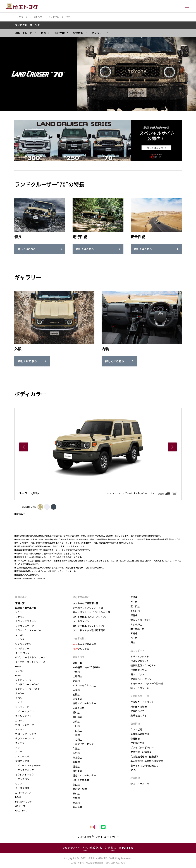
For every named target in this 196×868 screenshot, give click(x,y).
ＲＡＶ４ (20, 729)
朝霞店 (76, 681)
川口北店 (77, 730)
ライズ (19, 702)
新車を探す (21, 597)
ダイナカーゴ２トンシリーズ (30, 662)
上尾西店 (77, 676)
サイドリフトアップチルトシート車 (91, 612)
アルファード (22, 707)
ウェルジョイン (81, 621)
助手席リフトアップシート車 (88, 608)
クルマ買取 (81, 649)
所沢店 (134, 597)
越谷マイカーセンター (84, 775)
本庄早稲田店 (137, 629)
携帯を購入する (139, 715)
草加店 (76, 798)
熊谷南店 (78, 758)
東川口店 (135, 606)
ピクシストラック (25, 775)
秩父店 (76, 803)
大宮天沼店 (79, 708)
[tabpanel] (98, 74)
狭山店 (76, 785)
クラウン (20, 617)
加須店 (76, 721)
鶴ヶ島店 (77, 807)
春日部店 (77, 717)
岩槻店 (76, 694)
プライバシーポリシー (142, 747)
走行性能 (59, 33)
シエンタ (20, 639)
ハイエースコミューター (28, 765)
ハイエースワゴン (24, 711)
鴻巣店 (76, 762)
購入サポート (137, 651)
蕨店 (133, 642)
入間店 (76, 690)
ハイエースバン (23, 756)
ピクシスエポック (25, 770)
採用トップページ (140, 784)
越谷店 (76, 766)
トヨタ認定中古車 (84, 644)
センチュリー (22, 648)
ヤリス (19, 783)
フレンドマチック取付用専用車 (89, 630)
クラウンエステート (26, 621)
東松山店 (135, 611)
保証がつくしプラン (141, 679)
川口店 (76, 726)
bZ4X (18, 797)
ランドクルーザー (25, 680)
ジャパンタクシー (25, 644)
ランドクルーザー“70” (27, 25)
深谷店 (134, 615)
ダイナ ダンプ (22, 653)
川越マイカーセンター (84, 744)
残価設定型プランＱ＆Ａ (143, 665)
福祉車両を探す (81, 597)
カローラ (20, 720)
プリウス (20, 671)
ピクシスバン (22, 779)
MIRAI (18, 675)
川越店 (76, 735)
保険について (137, 711)
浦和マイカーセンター (84, 703)
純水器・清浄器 (139, 707)
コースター (21, 635)
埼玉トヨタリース (140, 688)
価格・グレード (23, 33)
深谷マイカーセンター (142, 620)
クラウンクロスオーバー (28, 630)
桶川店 (76, 712)
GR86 (18, 666)
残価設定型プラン (140, 661)
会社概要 (135, 739)
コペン (19, 698)
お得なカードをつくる (142, 702)
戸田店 (134, 602)
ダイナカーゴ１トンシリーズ (30, 657)
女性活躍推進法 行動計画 (144, 756)
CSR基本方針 (137, 743)
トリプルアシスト (140, 656)
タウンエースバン (25, 738)
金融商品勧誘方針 (140, 734)
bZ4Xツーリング (24, 802)
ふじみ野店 (136, 624)
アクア (19, 612)
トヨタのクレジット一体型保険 (147, 683)
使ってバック (137, 674)
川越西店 (77, 739)
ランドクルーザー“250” (28, 689)
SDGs (133, 770)
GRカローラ (21, 810)
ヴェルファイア (23, 716)
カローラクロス (23, 793)
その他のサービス (140, 696)
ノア (18, 747)
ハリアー (20, 752)
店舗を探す (79, 657)
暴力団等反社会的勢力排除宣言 (147, 761)
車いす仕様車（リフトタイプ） (89, 626)
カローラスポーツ (25, 725)
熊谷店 (76, 753)
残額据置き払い (139, 670)
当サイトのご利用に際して (144, 766)
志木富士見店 (80, 789)
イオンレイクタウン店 (84, 685)
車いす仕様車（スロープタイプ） (90, 617)
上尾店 (76, 672)
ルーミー (20, 693)
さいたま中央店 (81, 780)
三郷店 (134, 633)
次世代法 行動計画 (141, 752)
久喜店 (76, 748)
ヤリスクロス (22, 788)
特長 (43, 33)
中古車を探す (80, 638)
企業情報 (135, 724)
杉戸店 (76, 793)
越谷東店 (77, 771)
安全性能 (78, 33)
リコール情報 (84, 837)
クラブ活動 (136, 729)
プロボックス (22, 761)
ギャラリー (98, 33)
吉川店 (134, 638)
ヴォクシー (21, 743)
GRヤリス (20, 806)
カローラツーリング (26, 734)
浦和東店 (77, 699)
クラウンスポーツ (25, 626)
